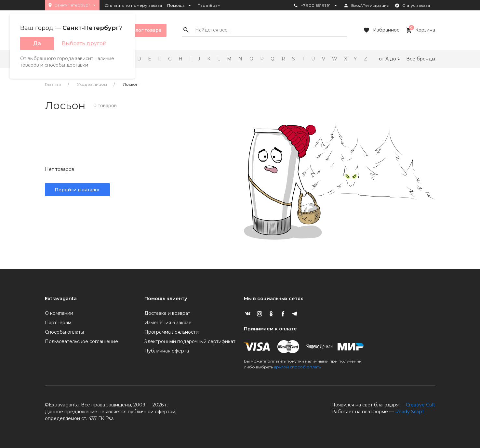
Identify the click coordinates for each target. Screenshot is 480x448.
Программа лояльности (172, 332)
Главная (53, 84)
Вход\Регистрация (366, 6)
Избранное (381, 30)
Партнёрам (209, 5)
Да (37, 43)
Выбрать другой (84, 43)
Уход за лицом (92, 84)
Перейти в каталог (77, 190)
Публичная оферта (167, 351)
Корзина (420, 30)
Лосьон (131, 84)
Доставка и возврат (167, 313)
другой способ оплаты (298, 367)
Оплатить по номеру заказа (133, 5)
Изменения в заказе (168, 323)
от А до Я (390, 59)
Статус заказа (412, 6)
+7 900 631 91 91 (316, 6)
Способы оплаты (64, 332)
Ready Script (410, 412)
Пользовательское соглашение (81, 341)
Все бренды (421, 59)
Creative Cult (420, 405)
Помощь (180, 6)
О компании (59, 313)
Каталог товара (138, 30)
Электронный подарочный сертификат (190, 341)
